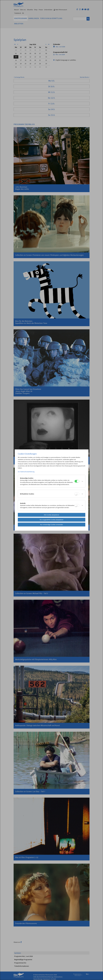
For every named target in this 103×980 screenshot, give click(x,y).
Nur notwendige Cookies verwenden (52, 525)
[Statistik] (77, 505)
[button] (82, 481)
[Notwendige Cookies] (77, 481)
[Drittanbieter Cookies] (77, 494)
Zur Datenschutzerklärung (26, 472)
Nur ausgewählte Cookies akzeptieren (52, 520)
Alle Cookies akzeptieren (52, 515)
